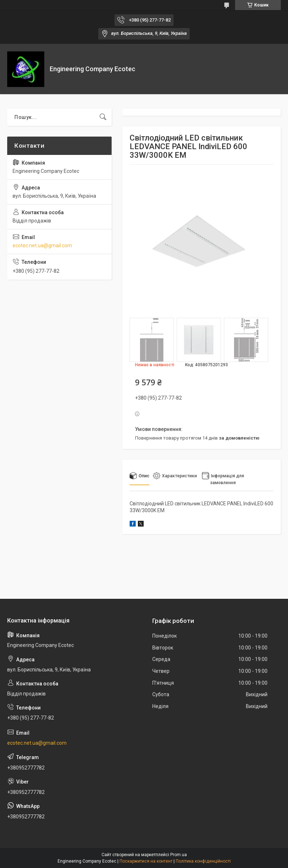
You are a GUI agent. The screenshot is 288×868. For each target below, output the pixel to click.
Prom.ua (179, 855)
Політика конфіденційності (203, 861)
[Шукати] (103, 117)
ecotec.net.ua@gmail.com (42, 245)
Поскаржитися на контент (146, 861)
